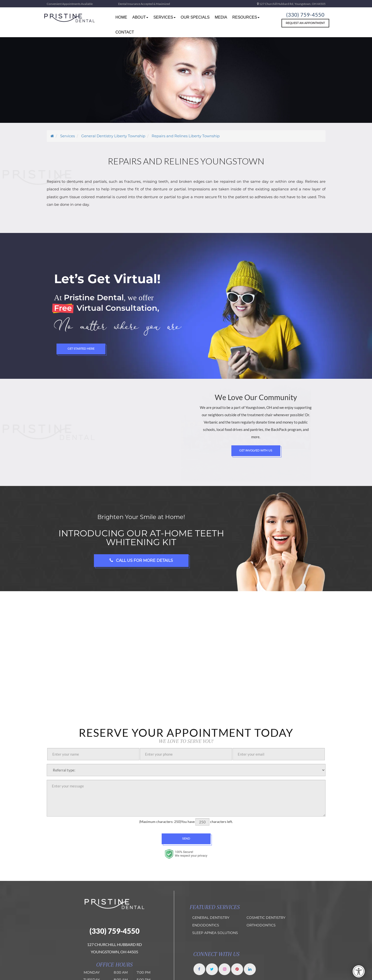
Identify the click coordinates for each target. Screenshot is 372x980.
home (121, 17)
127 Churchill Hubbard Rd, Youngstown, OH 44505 (291, 4)
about (140, 17)
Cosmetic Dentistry (266, 918)
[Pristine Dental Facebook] (200, 969)
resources (246, 17)
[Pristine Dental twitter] (213, 969)
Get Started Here (81, 349)
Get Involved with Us (256, 450)
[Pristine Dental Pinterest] (238, 969)
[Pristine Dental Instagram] (225, 969)
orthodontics (261, 925)
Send (186, 839)
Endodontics (206, 925)
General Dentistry (211, 918)
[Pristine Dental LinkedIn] (251, 969)
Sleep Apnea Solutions (215, 933)
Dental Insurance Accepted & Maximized (144, 4)
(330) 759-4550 (305, 14)
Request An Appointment (305, 23)
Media (221, 17)
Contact (125, 32)
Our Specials (195, 17)
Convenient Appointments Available (70, 4)
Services (164, 17)
